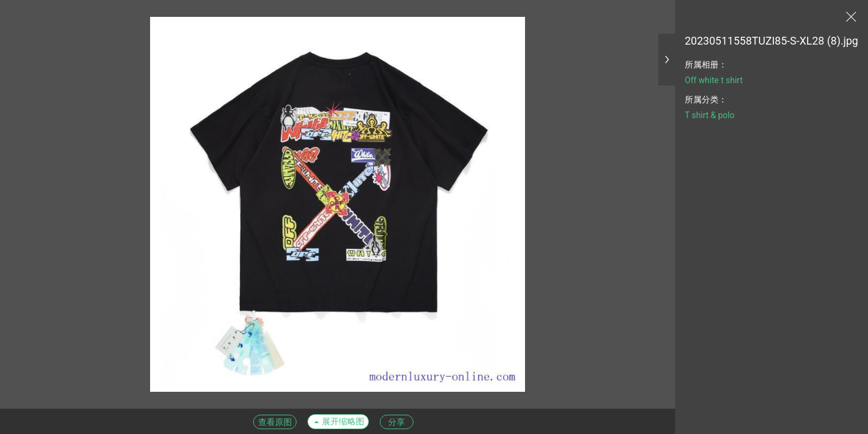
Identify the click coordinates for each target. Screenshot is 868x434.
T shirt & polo (709, 115)
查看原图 (275, 422)
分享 (397, 422)
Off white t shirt (714, 80)
